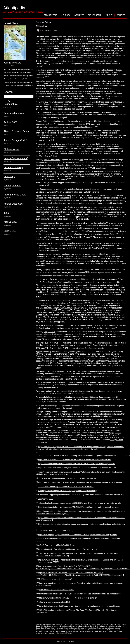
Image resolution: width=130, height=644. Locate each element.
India (6, 213)
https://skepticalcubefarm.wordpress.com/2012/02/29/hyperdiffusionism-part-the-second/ (75, 507)
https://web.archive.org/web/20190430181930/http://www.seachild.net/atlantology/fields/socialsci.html (80, 483)
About (109, 15)
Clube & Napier (12, 149)
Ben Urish (112, 624)
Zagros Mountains (66, 634)
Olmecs (51, 632)
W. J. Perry (45, 634)
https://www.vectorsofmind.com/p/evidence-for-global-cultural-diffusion (68, 598)
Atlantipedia (14, 8)
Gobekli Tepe (45, 628)
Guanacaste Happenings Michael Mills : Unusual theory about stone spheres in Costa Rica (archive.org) (81, 495)
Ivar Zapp (40, 189)
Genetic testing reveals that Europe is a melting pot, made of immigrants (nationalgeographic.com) (80, 606)
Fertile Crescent (113, 626)
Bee (107, 624)
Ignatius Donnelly (93, 146)
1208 (68, 207)
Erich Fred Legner (101, 626)
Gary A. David (50, 332)
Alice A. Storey (63, 624)
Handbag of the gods (85, 628)
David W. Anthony (53, 626)
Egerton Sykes (42, 121)
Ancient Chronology (14, 167)
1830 (38, 430)
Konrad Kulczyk (88, 630)
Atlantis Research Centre (17, 131)
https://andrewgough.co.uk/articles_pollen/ (57, 590)
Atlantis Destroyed (13, 204)
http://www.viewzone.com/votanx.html (54, 602)
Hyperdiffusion (109, 628)
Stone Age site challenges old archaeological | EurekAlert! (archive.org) (68, 478)
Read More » (28, 85)
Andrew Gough (50, 243)
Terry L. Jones (108, 632)
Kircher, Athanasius (14, 113)
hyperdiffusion (74, 144)
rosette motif (98, 632)
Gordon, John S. (12, 186)
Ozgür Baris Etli (60, 632)
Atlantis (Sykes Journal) (16, 158)
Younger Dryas (54, 634)
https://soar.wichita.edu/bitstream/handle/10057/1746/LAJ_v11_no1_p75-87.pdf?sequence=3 (77, 464)
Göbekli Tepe (41, 225)
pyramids (47, 354)
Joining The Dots (12, 63)
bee (43, 251)
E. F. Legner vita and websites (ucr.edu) (56, 579)
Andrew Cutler (85, 624)
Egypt (120, 198)
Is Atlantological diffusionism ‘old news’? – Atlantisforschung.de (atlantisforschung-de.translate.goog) (81, 594)
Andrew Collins (58, 339)
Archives (79, 15)
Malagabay (97, 630)
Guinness (74, 628)
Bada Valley (101, 624)
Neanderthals (11, 104)
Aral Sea (93, 624)
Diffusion (41, 26)
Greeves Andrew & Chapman (60, 628)
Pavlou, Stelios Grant (15, 195)
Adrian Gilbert (42, 339)
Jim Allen (54, 279)
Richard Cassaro (79, 632)
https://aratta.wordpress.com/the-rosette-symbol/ (58, 531)
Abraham (45, 624)
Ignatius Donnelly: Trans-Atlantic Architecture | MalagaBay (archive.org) (68, 549)
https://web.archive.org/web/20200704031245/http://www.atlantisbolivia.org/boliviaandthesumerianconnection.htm (83, 456)
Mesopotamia (118, 630)
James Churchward (52, 160)
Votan (38, 634)
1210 (87, 272)
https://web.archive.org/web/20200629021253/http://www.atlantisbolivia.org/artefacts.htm (75, 460)
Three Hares (118, 632)
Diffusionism (74, 626)
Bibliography (95, 15)
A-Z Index (66, 15)
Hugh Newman (98, 628)
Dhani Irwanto (65, 626)
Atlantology (9, 177)
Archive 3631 (10, 122)
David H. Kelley (41, 626)
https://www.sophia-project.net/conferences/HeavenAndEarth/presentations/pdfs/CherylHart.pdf (78, 535)
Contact (121, 15)
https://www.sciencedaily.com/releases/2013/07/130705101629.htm (66, 487)
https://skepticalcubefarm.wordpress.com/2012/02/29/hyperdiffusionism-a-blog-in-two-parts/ (76, 503)
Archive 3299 (10, 222)
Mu (81, 160)
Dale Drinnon (121, 624)
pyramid (62, 127)
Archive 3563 (48, 499)
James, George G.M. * (15, 140)
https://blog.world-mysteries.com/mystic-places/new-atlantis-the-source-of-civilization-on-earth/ (77, 468)
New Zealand (44, 632)
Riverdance (89, 632)
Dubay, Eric (10, 231)
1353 (88, 162)
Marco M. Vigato (75, 427)
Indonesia (50, 630)
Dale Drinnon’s (91, 348)
